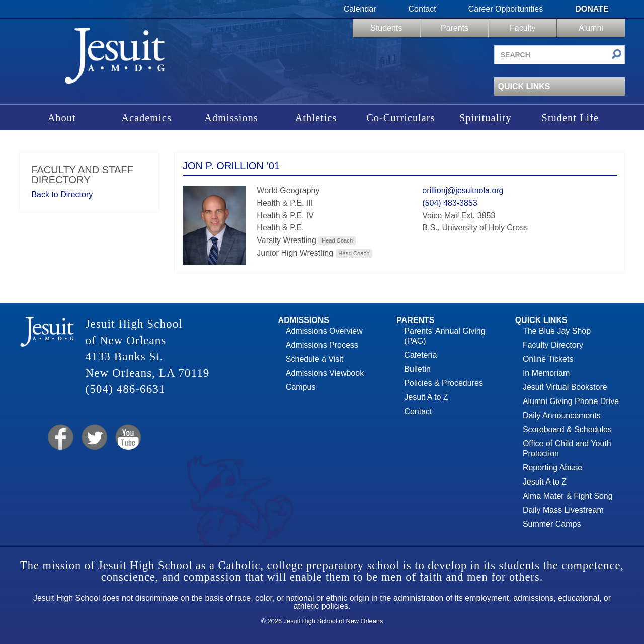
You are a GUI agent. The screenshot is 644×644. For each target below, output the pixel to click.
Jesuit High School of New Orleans (115, 59)
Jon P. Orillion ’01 (231, 166)
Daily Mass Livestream (563, 510)
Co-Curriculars (400, 118)
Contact (422, 9)
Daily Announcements (562, 415)
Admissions (231, 118)
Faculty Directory (553, 345)
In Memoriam (546, 373)
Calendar (360, 9)
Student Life (570, 118)
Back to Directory (62, 194)
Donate (592, 9)
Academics (146, 118)
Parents (455, 28)
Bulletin (417, 369)
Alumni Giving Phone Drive (571, 401)
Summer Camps (552, 524)
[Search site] (559, 55)
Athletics (316, 118)
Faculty (523, 28)
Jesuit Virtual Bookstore (565, 387)
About (62, 118)
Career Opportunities (506, 9)
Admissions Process (322, 345)
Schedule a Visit (314, 359)
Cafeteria (420, 355)
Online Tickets (548, 359)
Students (386, 28)
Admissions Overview (324, 331)
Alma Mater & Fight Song (568, 496)
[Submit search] (617, 55)
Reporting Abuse (552, 468)
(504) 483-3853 (450, 203)
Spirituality (486, 118)
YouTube (128, 437)
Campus (301, 387)
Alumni (591, 28)
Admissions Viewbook (325, 373)
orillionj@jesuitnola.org (463, 190)
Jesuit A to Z (426, 397)
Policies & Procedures (444, 383)
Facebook (60, 437)
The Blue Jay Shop (557, 331)
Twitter (93, 437)
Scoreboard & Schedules (567, 429)
